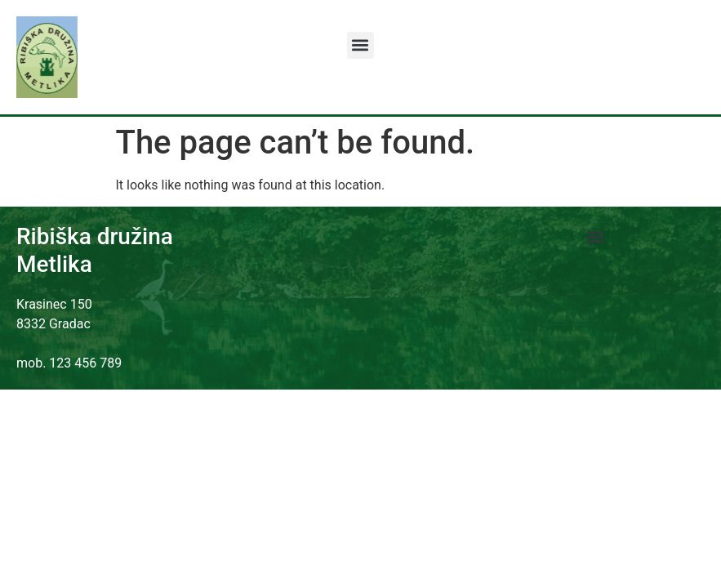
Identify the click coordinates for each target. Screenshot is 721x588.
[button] (360, 45)
